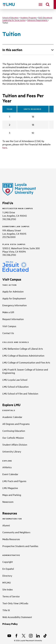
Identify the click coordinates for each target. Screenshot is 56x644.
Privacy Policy (10, 624)
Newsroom (8, 502)
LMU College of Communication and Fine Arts (26, 362)
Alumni (6, 525)
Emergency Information (15, 305)
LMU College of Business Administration (23, 355)
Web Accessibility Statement (17, 617)
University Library (12, 451)
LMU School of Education (16, 387)
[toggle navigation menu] (40, 5)
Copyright (8, 562)
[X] (24, 636)
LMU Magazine (10, 488)
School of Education (10, 17)
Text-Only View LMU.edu (15, 603)
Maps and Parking (12, 495)
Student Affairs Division (15, 444)
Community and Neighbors (16, 532)
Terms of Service (11, 596)
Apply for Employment (14, 298)
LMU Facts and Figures (14, 481)
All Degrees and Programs (16, 424)
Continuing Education (14, 431)
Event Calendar (10, 474)
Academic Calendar (12, 417)
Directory (7, 576)
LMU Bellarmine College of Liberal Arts (23, 349)
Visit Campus (9, 326)
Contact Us (8, 333)
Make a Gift (8, 312)
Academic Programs (28, 17)
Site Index (8, 589)
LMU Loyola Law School (15, 380)
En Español (8, 569)
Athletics (7, 467)
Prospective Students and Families (20, 546)
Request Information (13, 319)
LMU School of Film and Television (20, 393)
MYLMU (7, 582)
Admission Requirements (37, 20)
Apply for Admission (13, 291)
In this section (12, 50)
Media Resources (11, 539)
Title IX (6, 610)
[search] (48, 5)
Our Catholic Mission (13, 438)
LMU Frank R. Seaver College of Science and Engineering (25, 371)
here (5, 148)
